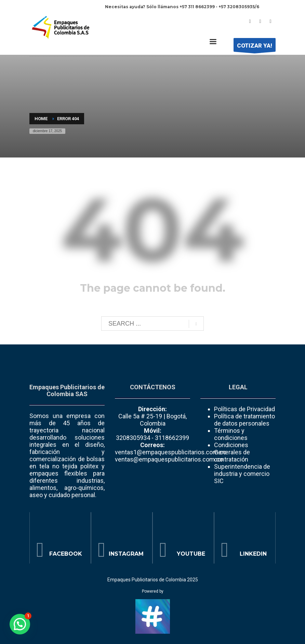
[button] (20, 624)
